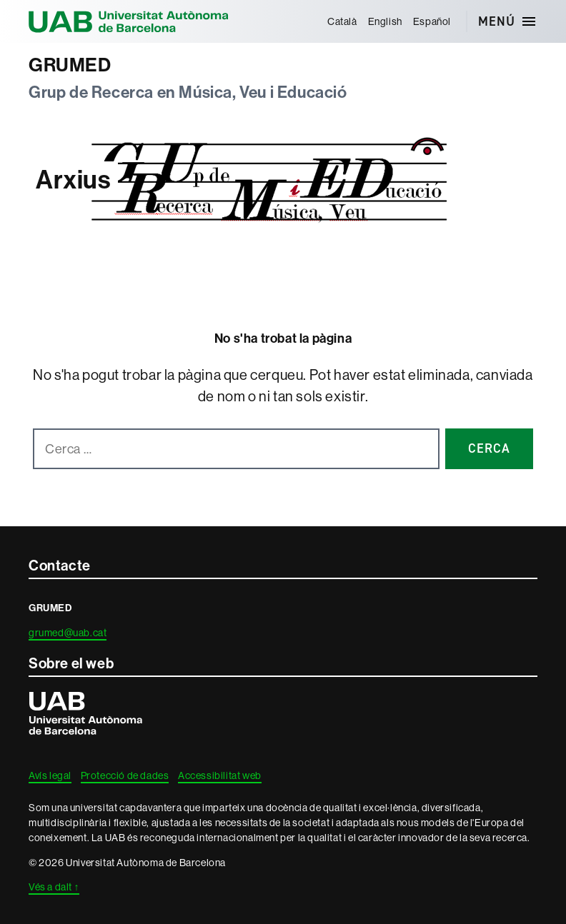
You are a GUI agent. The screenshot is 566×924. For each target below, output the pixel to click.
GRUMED (70, 65)
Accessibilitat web (220, 775)
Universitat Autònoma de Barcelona (129, 21)
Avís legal (50, 775)
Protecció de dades (125, 775)
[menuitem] (342, 21)
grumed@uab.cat (68, 633)
